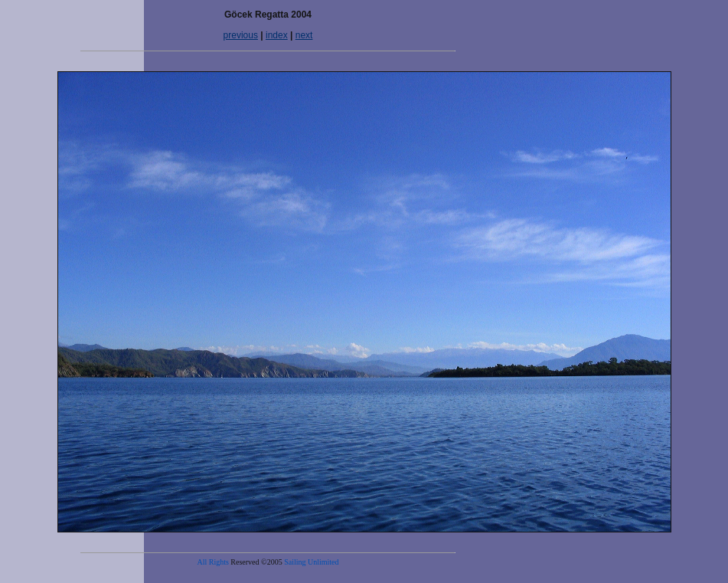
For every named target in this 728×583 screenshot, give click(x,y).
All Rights (212, 562)
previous (241, 35)
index (277, 35)
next (304, 35)
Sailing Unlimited (311, 562)
